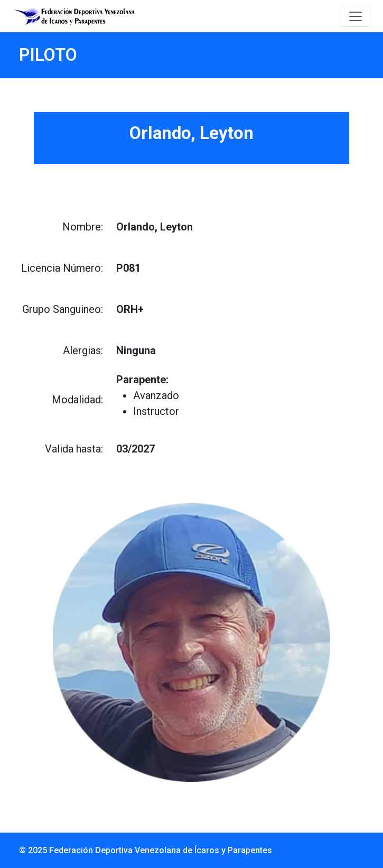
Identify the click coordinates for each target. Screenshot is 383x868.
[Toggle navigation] (356, 16)
